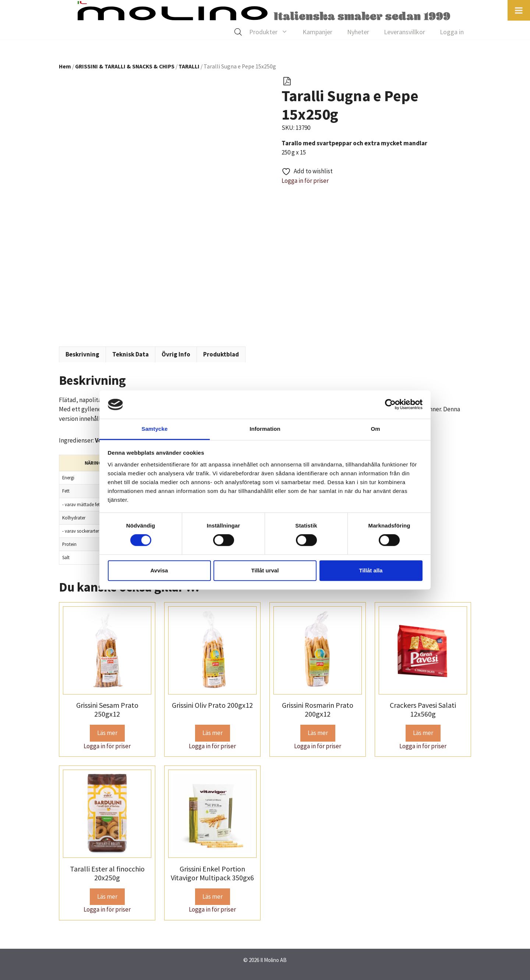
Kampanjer (317, 32)
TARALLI (189, 66)
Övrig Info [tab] (176, 354)
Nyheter (358, 32)
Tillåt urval (265, 570)
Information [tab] (265, 429)
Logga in (452, 32)
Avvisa (159, 570)
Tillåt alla (371, 570)
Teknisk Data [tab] (130, 354)
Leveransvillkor (404, 32)
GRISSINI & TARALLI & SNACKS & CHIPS (125, 66)
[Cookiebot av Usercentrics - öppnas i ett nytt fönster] (390, 405)
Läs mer (107, 733)
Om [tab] (375, 429)
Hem (65, 66)
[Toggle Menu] (519, 10)
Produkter (272, 32)
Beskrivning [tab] (82, 354)
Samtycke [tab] (155, 429)
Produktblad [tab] (221, 354)
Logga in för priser (305, 181)
